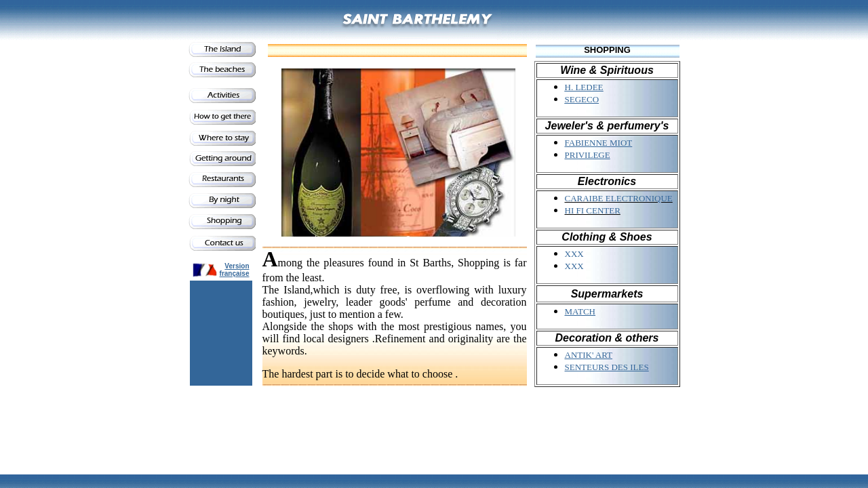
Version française (235, 270)
